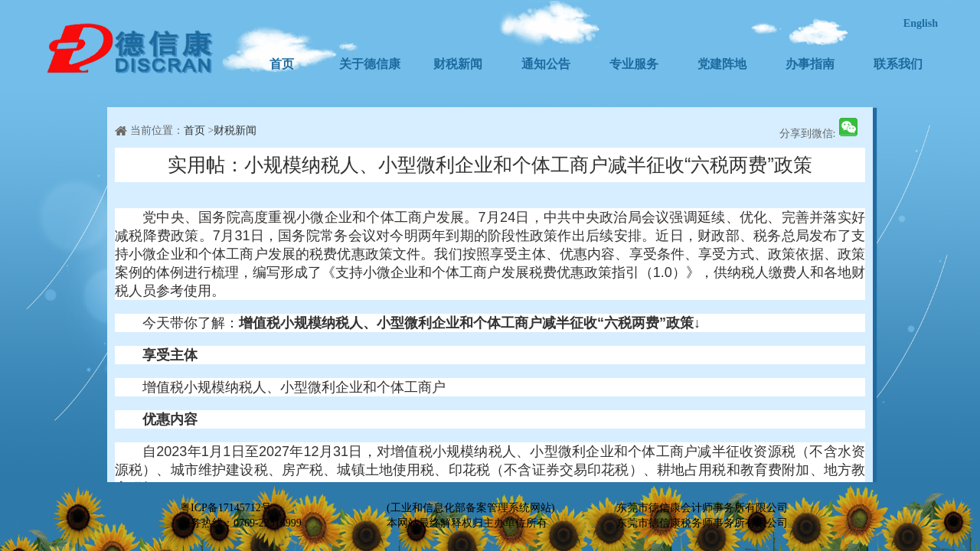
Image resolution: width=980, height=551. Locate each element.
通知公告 (546, 64)
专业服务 (634, 64)
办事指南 (810, 64)
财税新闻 (458, 64)
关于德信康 (370, 64)
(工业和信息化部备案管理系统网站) (470, 508)
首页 (282, 64)
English (921, 23)
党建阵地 (722, 64)
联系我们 (898, 64)
